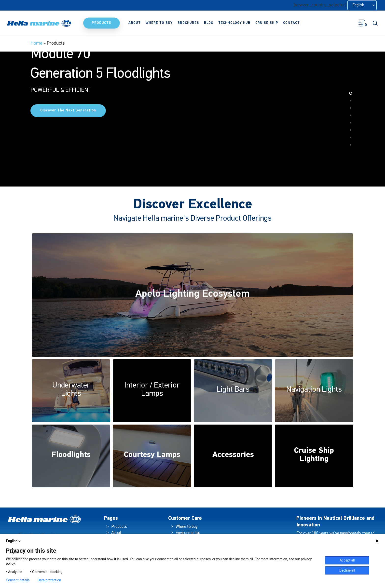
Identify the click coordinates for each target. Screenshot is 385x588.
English (14, 541)
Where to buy (186, 527)
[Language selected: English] (362, 5)
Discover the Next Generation (68, 154)
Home (36, 43)
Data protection (49, 580)
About (116, 533)
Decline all (347, 570)
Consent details (18, 580)
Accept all (347, 560)
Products (119, 527)
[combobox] (16, 553)
